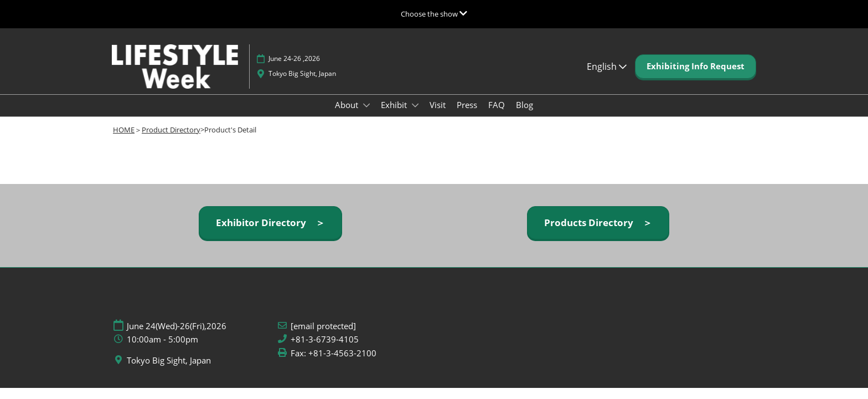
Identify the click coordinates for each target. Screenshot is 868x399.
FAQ (497, 105)
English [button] (607, 66)
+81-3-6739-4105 (325, 339)
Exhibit (395, 105)
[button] (696, 66)
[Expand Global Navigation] (434, 14)
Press (467, 105)
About (348, 105)
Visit (438, 105)
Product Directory (171, 130)
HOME (124, 130)
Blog (525, 105)
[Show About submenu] (366, 105)
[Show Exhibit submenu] (415, 105)
